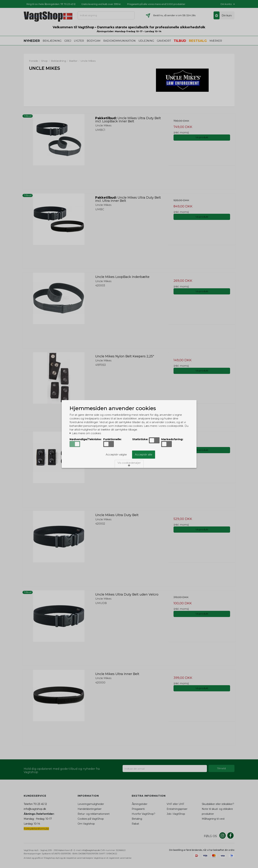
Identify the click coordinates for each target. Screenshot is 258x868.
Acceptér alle (144, 454)
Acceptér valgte (116, 454)
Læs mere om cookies (85, 433)
